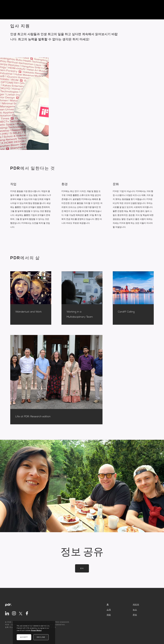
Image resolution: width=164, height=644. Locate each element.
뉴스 (135, 610)
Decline (41, 637)
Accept (24, 637)
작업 (109, 615)
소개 (109, 610)
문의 (82, 568)
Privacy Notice (36, 630)
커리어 (136, 605)
